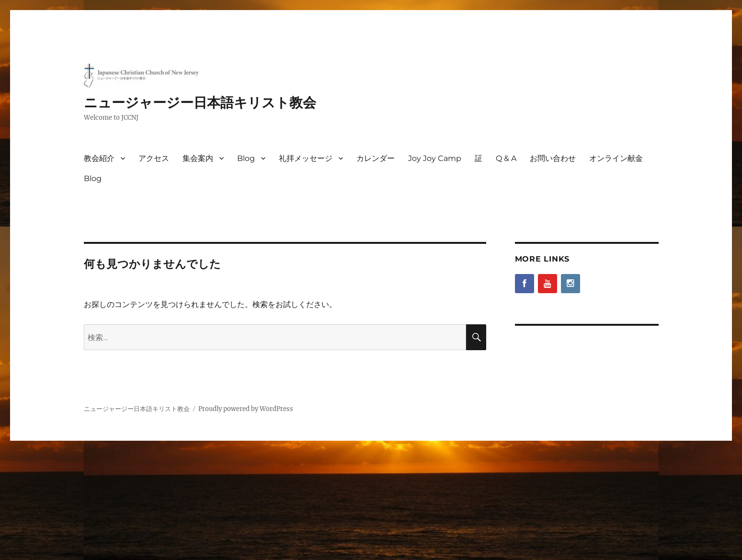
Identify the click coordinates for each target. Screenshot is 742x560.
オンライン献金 (616, 158)
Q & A (506, 158)
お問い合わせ (553, 158)
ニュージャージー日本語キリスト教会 (200, 103)
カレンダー (376, 158)
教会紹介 (99, 158)
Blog (246, 158)
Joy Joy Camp (435, 158)
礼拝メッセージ (306, 158)
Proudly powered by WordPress (246, 409)
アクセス (154, 158)
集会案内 (198, 158)
